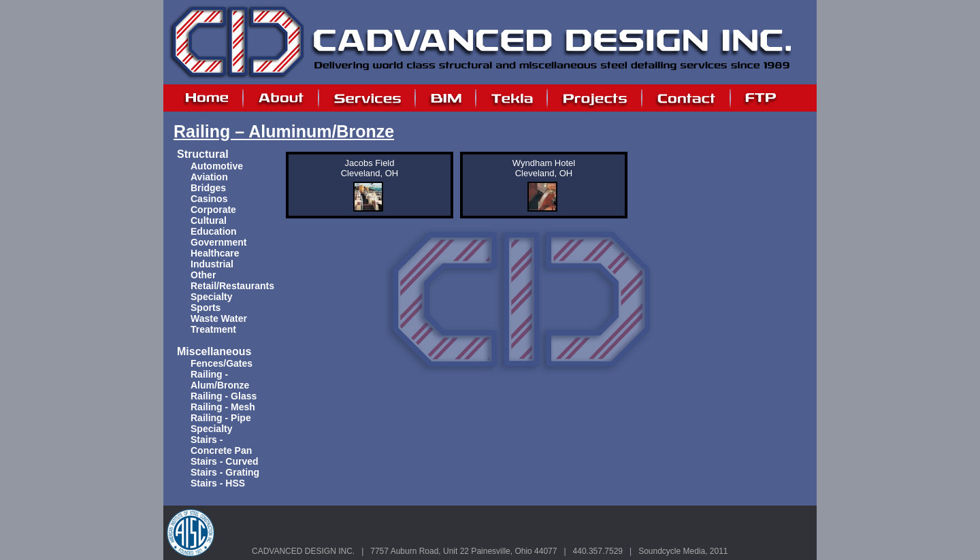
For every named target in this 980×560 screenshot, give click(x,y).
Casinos (209, 199)
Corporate (213, 210)
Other (203, 275)
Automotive (217, 166)
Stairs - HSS (218, 483)
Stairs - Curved (225, 461)
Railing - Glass (224, 396)
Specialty (211, 297)
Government (218, 242)
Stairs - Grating (225, 472)
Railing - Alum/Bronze (220, 380)
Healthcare (215, 253)
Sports (206, 308)
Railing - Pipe (221, 418)
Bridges (208, 188)
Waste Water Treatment (219, 324)
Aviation (209, 177)
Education (214, 231)
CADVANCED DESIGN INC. (303, 551)
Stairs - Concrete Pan (221, 445)
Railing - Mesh (223, 407)
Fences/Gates (222, 363)
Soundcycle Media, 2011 (683, 551)
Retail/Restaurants (232, 286)
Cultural (209, 220)
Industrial (212, 264)
